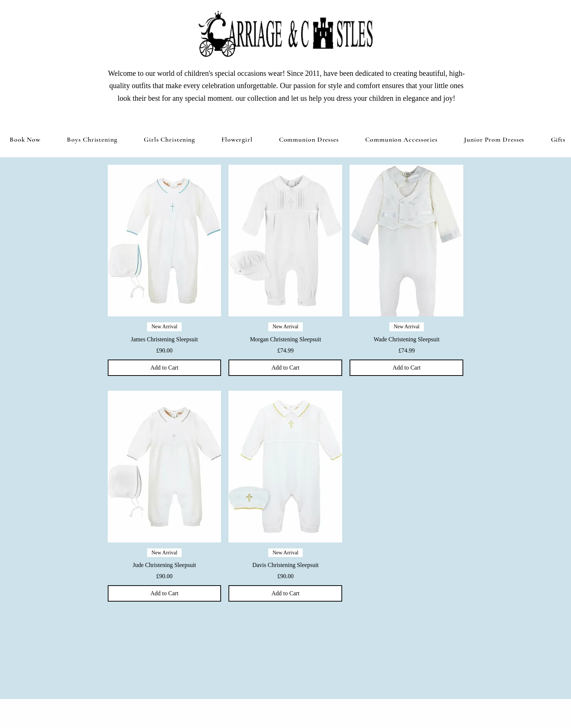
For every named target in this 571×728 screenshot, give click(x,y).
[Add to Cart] (165, 368)
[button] (169, 139)
